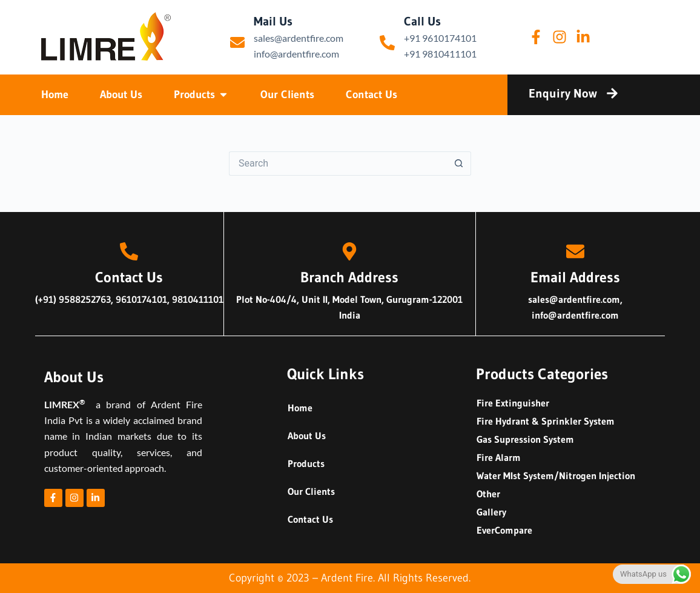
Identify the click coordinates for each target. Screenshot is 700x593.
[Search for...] (338, 164)
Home (300, 408)
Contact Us (310, 519)
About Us (307, 436)
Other (488, 494)
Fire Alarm (499, 457)
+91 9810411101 (440, 54)
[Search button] (459, 164)
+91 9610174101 (440, 38)
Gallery (491, 512)
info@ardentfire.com (296, 54)
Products (306, 463)
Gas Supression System (525, 439)
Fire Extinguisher (513, 403)
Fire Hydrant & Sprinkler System (546, 421)
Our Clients (311, 491)
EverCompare (504, 530)
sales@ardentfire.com (299, 38)
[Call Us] (387, 43)
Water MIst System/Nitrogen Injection (556, 475)
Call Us (422, 21)
